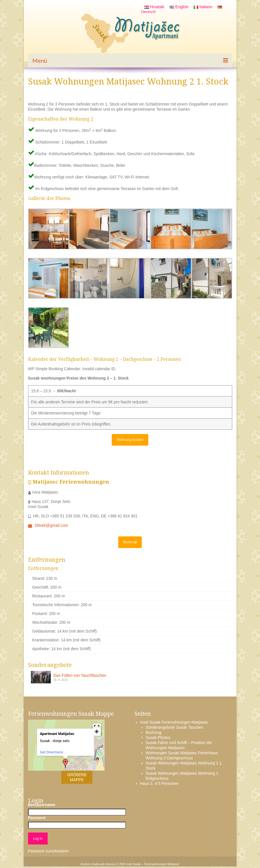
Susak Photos (158, 738)
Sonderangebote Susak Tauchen (175, 727)
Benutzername (42, 805)
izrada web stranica (103, 864)
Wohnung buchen (130, 440)
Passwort (37, 818)
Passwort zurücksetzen (48, 851)
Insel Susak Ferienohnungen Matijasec (174, 722)
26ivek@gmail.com (48, 525)
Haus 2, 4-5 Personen (159, 783)
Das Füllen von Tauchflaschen (80, 675)
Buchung (130, 542)
